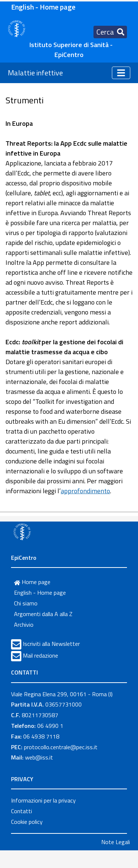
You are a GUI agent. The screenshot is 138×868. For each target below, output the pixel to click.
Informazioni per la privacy (43, 800)
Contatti (22, 811)
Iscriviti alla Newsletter (51, 644)
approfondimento (85, 491)
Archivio (24, 625)
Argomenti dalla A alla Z (43, 614)
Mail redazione (40, 655)
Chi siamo (26, 603)
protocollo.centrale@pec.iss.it (61, 747)
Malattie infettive (35, 73)
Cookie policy (27, 822)
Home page (32, 582)
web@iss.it (39, 757)
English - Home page (43, 7)
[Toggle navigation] (110, 32)
